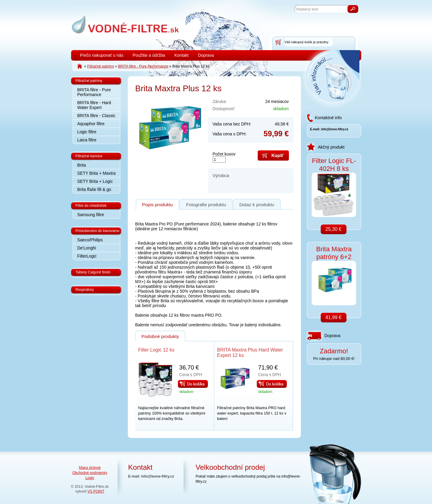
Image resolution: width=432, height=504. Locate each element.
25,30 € (333, 229)
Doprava (206, 55)
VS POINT (96, 491)
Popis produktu (158, 205)
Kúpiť (273, 155)
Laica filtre (87, 140)
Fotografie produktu (206, 205)
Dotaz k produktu (257, 205)
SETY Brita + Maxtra (97, 173)
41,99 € (333, 317)
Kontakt (181, 55)
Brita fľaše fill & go (94, 189)
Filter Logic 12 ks (156, 350)
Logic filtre (87, 132)
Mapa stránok (90, 468)
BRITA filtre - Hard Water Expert (94, 105)
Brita (82, 165)
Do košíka (193, 384)
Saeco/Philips (90, 240)
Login (90, 478)
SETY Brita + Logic (95, 181)
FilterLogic (87, 256)
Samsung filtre (91, 215)
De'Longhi (87, 248)
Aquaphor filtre (91, 124)
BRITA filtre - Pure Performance (94, 92)
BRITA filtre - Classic (96, 116)
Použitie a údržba (149, 55)
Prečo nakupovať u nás (102, 55)
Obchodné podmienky (90, 473)
